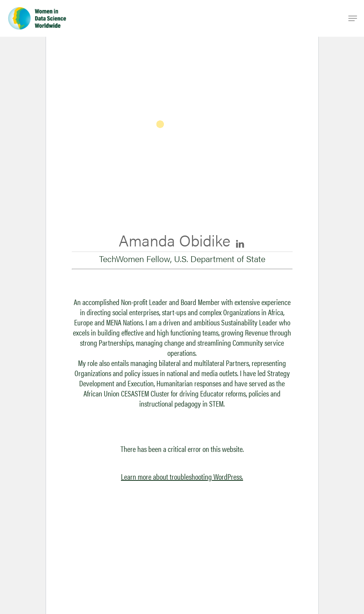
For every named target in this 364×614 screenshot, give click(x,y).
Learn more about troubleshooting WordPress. (182, 476)
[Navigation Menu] (353, 18)
